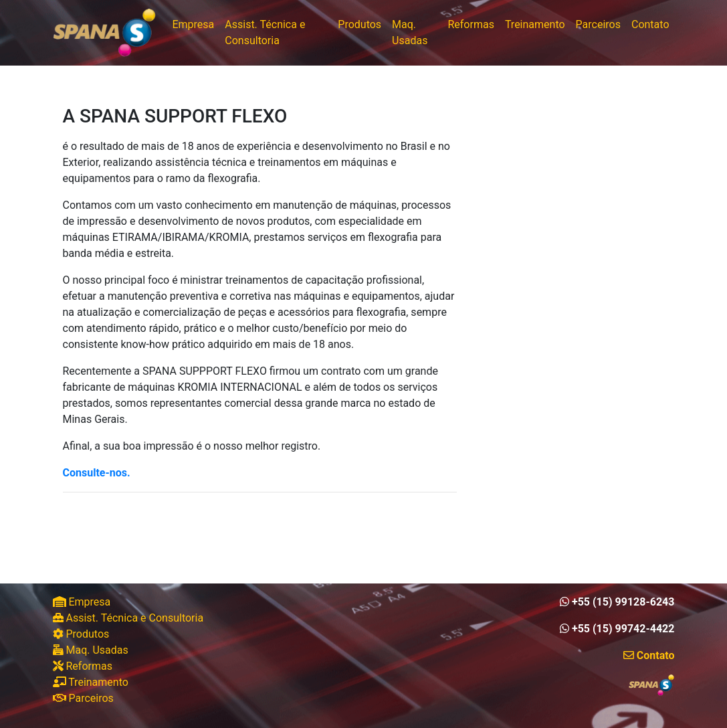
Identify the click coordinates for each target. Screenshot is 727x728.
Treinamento (535, 24)
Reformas (471, 24)
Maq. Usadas (410, 32)
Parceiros (598, 24)
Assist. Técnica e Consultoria (265, 32)
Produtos (359, 24)
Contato (650, 24)
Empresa (193, 24)
